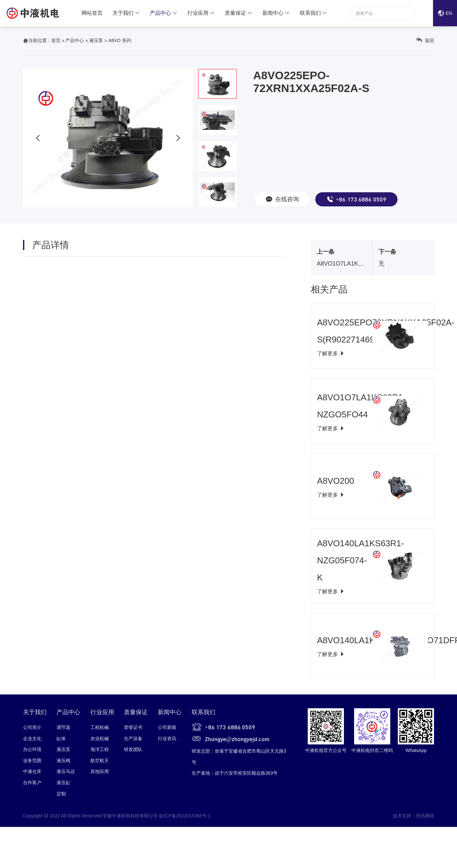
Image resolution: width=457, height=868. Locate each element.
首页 (56, 40)
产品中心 (160, 13)
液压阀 (63, 761)
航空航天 (100, 761)
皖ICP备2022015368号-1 (185, 816)
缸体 (61, 739)
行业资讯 (167, 739)
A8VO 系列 (120, 40)
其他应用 (100, 771)
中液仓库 (32, 771)
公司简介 (32, 727)
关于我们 (123, 13)
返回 (425, 40)
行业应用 (198, 13)
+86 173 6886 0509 (356, 199)
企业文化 (32, 739)
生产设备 (133, 739)
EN (445, 13)
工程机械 (100, 727)
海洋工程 (100, 749)
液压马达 (66, 771)
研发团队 (133, 749)
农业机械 (100, 739)
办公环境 (32, 749)
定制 (61, 794)
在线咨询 (282, 199)
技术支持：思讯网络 (414, 816)
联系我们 (310, 13)
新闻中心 (273, 13)
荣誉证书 (133, 727)
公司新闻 (167, 727)
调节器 (63, 727)
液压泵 (96, 40)
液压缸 (63, 783)
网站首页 (92, 13)
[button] (38, 138)
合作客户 (32, 783)
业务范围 (32, 761)
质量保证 (235, 13)
